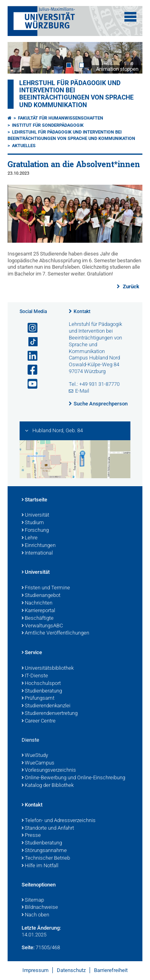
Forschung (35, 531)
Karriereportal (38, 611)
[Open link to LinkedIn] (29, 356)
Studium (33, 523)
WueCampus (38, 763)
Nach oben (35, 915)
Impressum (35, 970)
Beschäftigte (38, 619)
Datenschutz (71, 970)
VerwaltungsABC (42, 626)
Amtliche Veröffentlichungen (55, 633)
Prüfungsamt (38, 699)
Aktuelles (24, 146)
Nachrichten (37, 603)
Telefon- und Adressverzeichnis (59, 821)
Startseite (34, 500)
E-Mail (82, 391)
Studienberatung (42, 691)
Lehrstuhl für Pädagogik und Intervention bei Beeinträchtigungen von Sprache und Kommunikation (76, 94)
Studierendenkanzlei (46, 706)
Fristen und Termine (46, 588)
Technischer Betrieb (46, 858)
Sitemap (33, 900)
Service (32, 653)
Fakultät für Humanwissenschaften (61, 118)
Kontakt (82, 311)
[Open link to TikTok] (29, 342)
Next (128, 58)
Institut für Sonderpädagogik (48, 125)
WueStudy (35, 756)
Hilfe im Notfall (40, 866)
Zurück (130, 286)
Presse (31, 836)
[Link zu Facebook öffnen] (29, 370)
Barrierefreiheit (111, 970)
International (37, 553)
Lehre (30, 538)
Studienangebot (41, 596)
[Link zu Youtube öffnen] (29, 384)
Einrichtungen (39, 546)
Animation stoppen (117, 69)
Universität (35, 515)
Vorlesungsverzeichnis (49, 770)
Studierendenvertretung (50, 714)
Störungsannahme (44, 851)
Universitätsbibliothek (48, 669)
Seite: (28, 947)
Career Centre (39, 721)
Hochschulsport (41, 684)
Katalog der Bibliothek (48, 786)
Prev (22, 58)
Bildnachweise (40, 908)
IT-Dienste (35, 676)
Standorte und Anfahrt (48, 828)
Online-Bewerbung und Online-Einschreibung (73, 778)
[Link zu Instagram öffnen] (29, 328)
